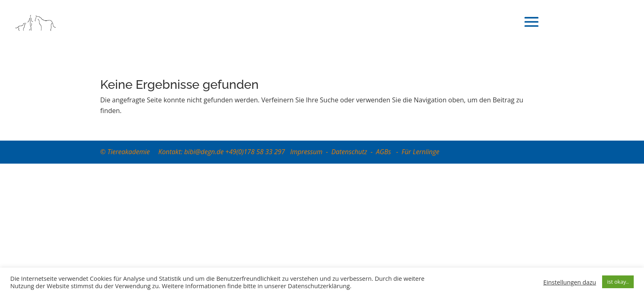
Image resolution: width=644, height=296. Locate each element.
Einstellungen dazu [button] (570, 282)
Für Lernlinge (421, 152)
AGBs (385, 152)
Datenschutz (349, 152)
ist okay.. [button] (618, 282)
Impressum (306, 152)
